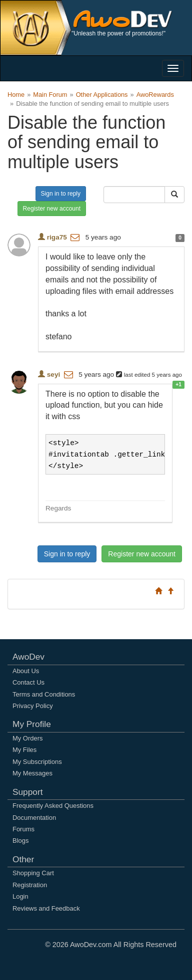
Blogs (20, 841)
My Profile (32, 724)
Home (16, 95)
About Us (26, 671)
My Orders (27, 738)
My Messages (32, 773)
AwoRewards (155, 95)
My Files (24, 750)
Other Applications (102, 95)
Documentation (34, 818)
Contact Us (28, 682)
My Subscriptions (37, 762)
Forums (23, 829)
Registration (30, 885)
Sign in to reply (61, 194)
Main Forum (50, 95)
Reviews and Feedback (46, 908)
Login (20, 896)
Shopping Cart (33, 873)
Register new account (52, 209)
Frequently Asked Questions (53, 806)
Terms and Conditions (44, 694)
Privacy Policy (33, 706)
